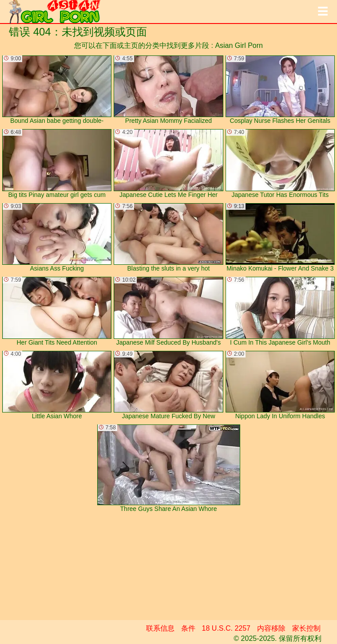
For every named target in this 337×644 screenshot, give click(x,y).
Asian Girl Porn (239, 45)
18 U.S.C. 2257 (226, 628)
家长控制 (306, 628)
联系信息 (160, 628)
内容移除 (271, 628)
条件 (188, 628)
